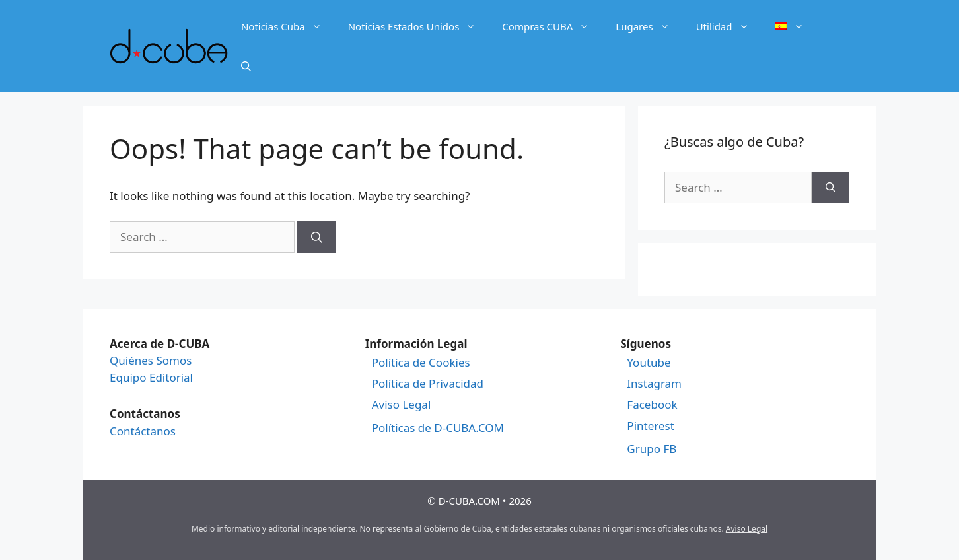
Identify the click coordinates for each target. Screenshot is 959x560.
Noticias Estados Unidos (419, 26)
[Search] (317, 237)
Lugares (649, 26)
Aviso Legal (402, 405)
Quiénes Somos (151, 360)
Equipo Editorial (151, 377)
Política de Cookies (421, 363)
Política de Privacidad (428, 384)
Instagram (654, 384)
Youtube (649, 363)
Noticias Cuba (288, 26)
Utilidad (729, 26)
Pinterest (650, 426)
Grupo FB (652, 449)
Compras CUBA (552, 26)
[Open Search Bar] (246, 66)
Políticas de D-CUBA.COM (438, 428)
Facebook (652, 405)
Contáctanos (143, 431)
